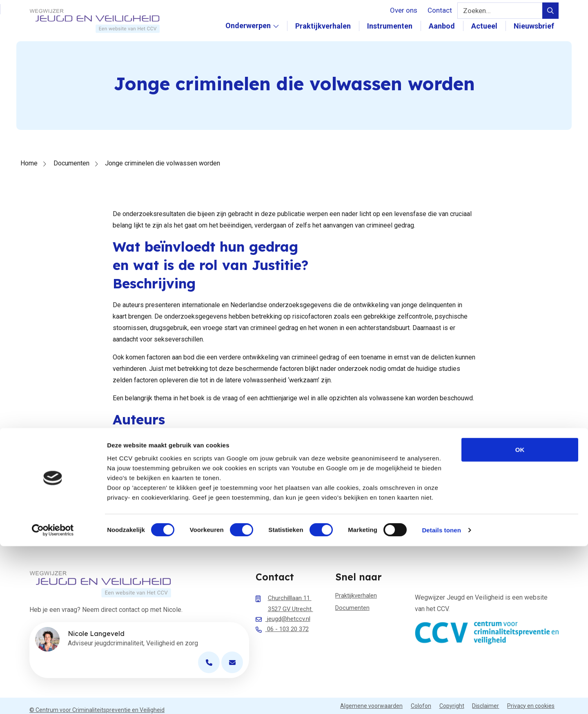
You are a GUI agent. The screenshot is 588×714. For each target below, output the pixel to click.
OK (520, 617)
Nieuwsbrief (538, 26)
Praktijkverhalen (327, 26)
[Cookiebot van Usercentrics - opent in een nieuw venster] (53, 698)
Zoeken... (477, 11)
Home (29, 163)
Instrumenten (394, 26)
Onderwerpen (256, 34)
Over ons (404, 10)
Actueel (489, 26)
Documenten (71, 163)
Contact (440, 10)
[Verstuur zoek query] (550, 11)
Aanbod (446, 26)
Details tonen (441, 698)
